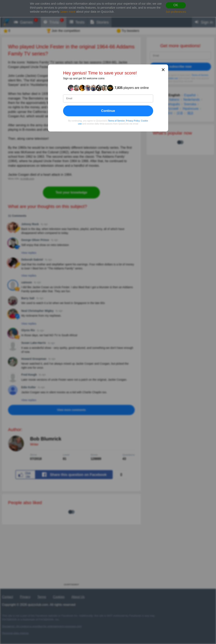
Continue (108, 111)
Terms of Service (116, 121)
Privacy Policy (133, 121)
